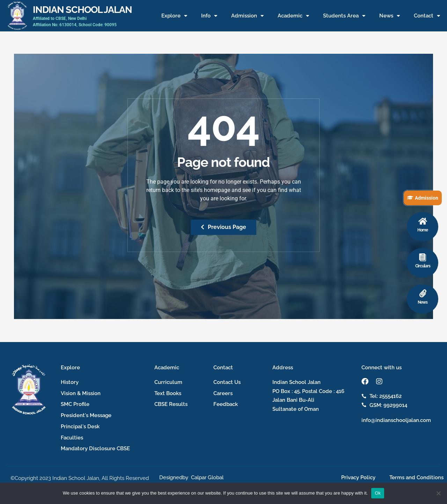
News (390, 16)
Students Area (344, 16)
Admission (247, 16)
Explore (174, 16)
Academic (293, 16)
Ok (378, 493)
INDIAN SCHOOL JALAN (82, 9)
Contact (427, 16)
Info (209, 16)
